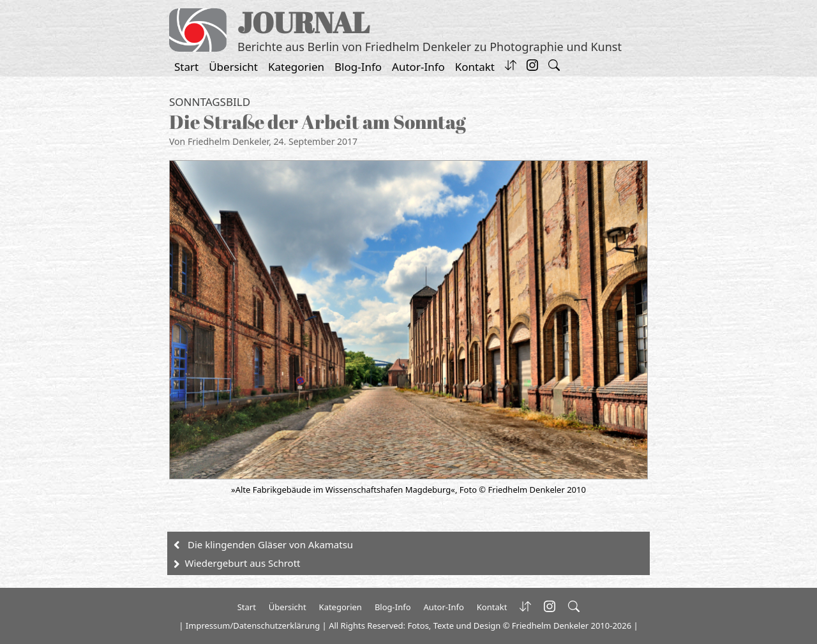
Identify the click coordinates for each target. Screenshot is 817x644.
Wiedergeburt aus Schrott (243, 563)
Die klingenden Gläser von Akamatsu (270, 544)
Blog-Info (358, 67)
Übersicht (233, 67)
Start (186, 67)
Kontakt (475, 67)
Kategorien (296, 67)
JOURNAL (304, 22)
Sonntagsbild (210, 102)
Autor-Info (418, 67)
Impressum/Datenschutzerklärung (253, 625)
